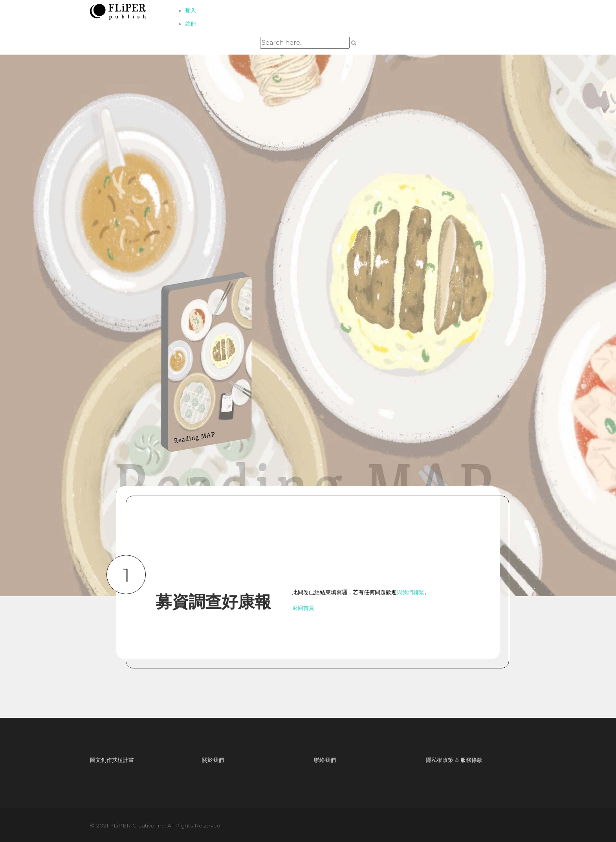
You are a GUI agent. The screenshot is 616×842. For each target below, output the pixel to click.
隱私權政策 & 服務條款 (454, 760)
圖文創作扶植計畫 (112, 760)
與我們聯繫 (411, 592)
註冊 (191, 24)
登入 (191, 11)
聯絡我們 (325, 760)
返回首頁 (303, 608)
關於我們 (213, 760)
